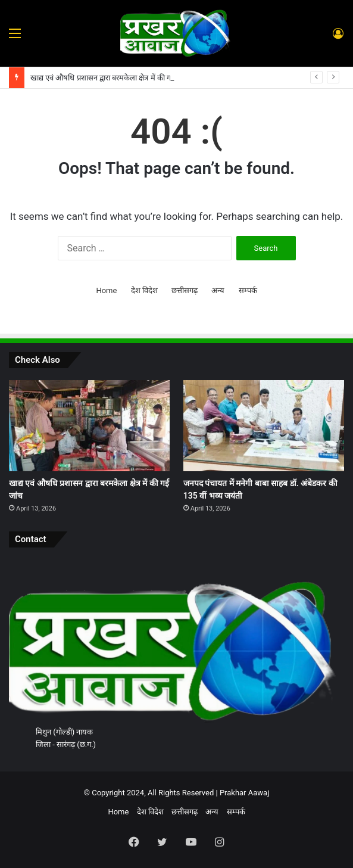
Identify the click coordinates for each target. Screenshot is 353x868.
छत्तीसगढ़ (185, 290)
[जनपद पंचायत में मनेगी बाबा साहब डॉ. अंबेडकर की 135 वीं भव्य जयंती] (264, 425)
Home (106, 290)
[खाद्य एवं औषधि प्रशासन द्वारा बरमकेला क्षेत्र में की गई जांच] (89, 425)
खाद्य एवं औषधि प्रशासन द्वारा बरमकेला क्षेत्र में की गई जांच (110, 78)
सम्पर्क (248, 290)
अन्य (218, 290)
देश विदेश (144, 290)
